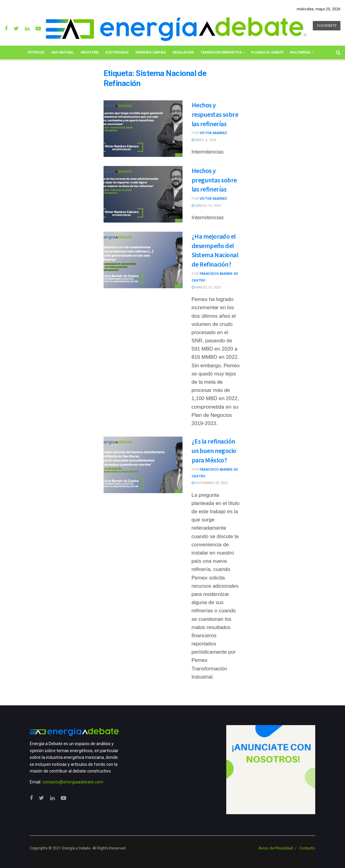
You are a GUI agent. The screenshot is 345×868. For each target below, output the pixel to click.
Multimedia (300, 52)
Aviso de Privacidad (276, 848)
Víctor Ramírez (213, 133)
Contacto (307, 848)
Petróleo (36, 52)
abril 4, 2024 (204, 140)
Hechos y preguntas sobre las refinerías (214, 180)
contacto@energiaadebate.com (73, 782)
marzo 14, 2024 (206, 206)
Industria (90, 52)
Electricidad (117, 52)
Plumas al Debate (267, 52)
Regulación (183, 52)
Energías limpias (151, 52)
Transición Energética (221, 52)
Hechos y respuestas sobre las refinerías (215, 114)
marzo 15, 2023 (206, 287)
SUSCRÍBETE (327, 26)
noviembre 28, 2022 (210, 483)
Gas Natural (63, 52)
